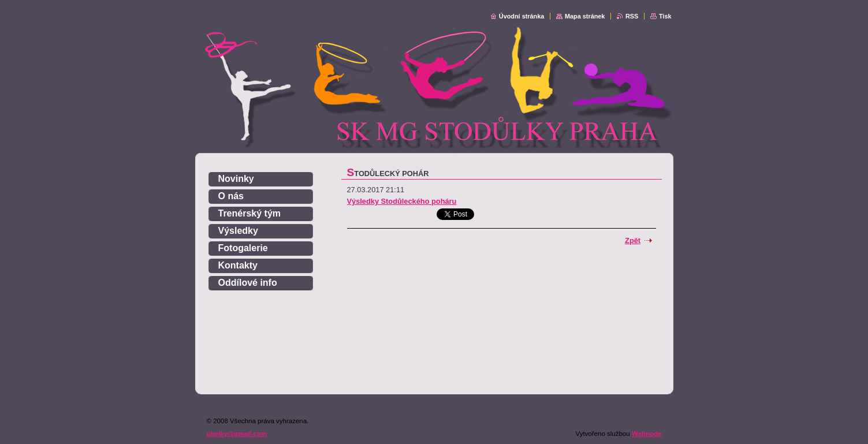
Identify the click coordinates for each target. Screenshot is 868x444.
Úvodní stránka (522, 16)
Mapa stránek (585, 16)
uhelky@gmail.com (237, 434)
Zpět (633, 240)
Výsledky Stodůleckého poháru (402, 201)
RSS (632, 16)
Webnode (647, 434)
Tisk (665, 16)
